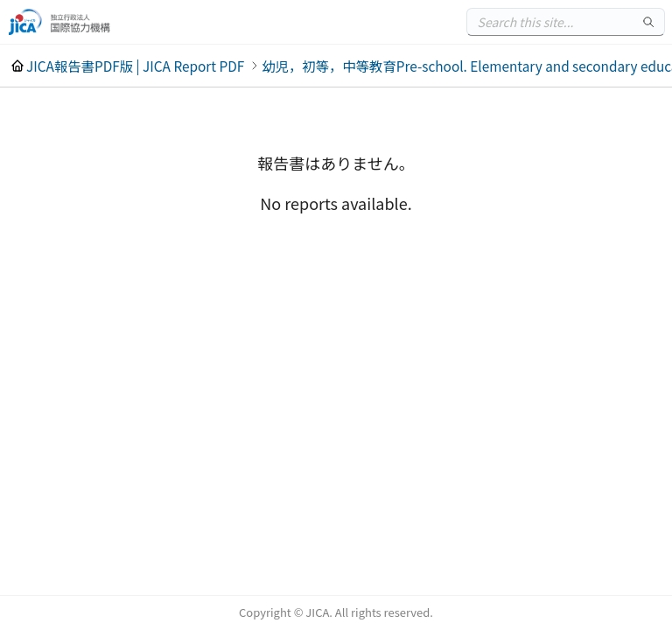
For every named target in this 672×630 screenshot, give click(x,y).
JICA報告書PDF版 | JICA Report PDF (135, 66)
